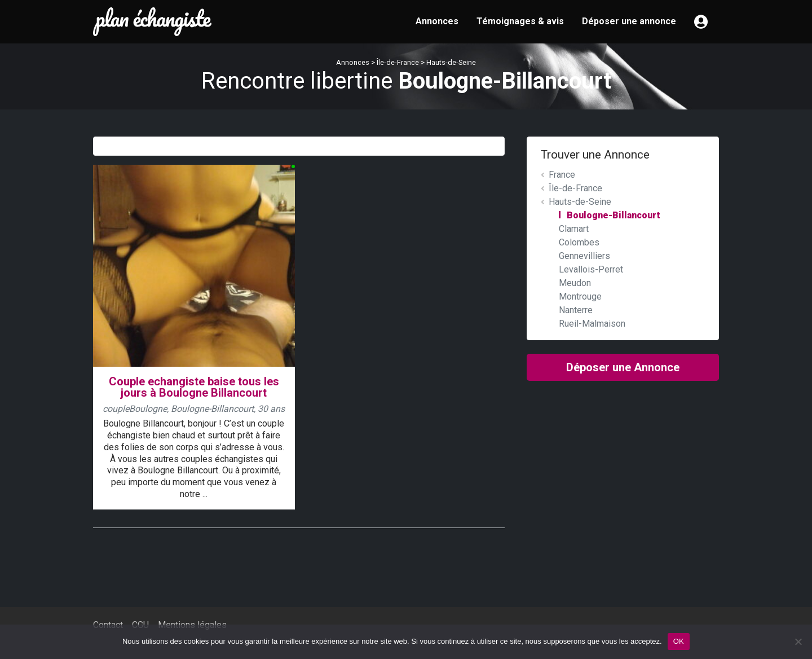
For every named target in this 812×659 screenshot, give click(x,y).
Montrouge (580, 296)
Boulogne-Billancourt (614, 215)
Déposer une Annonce (623, 367)
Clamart (574, 229)
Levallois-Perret (591, 269)
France (562, 175)
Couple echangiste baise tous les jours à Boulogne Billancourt (194, 387)
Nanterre (576, 310)
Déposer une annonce (629, 21)
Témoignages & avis (520, 21)
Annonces (437, 21)
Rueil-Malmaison (592, 324)
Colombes (579, 242)
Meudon (575, 283)
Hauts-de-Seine (451, 62)
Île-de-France (398, 62)
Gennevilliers (584, 256)
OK (679, 641)
